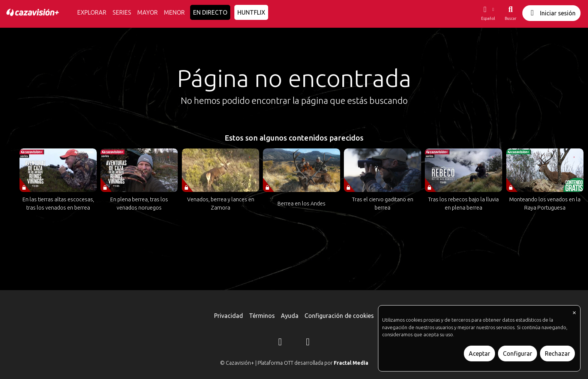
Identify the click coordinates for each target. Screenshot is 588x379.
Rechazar (557, 354)
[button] (488, 13)
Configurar (517, 354)
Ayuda (290, 316)
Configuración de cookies (339, 316)
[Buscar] (511, 13)
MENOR (174, 12)
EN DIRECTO (210, 12)
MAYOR (148, 12)
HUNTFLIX (251, 12)
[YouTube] (308, 343)
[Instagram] (280, 343)
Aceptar (479, 354)
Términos (262, 316)
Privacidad (229, 316)
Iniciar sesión (551, 13)
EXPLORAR (92, 12)
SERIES (122, 12)
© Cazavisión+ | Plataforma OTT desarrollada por (294, 363)
